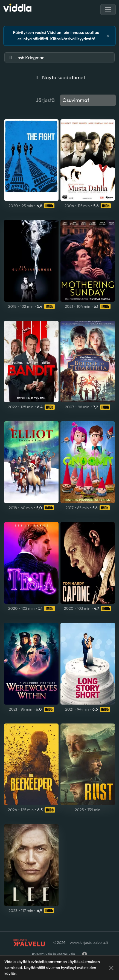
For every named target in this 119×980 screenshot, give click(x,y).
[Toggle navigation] (108, 10)
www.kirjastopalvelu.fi (89, 943)
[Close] (111, 968)
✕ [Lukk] (108, 36)
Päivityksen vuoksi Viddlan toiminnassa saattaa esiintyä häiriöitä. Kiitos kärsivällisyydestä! (56, 36)
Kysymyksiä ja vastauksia (53, 954)
